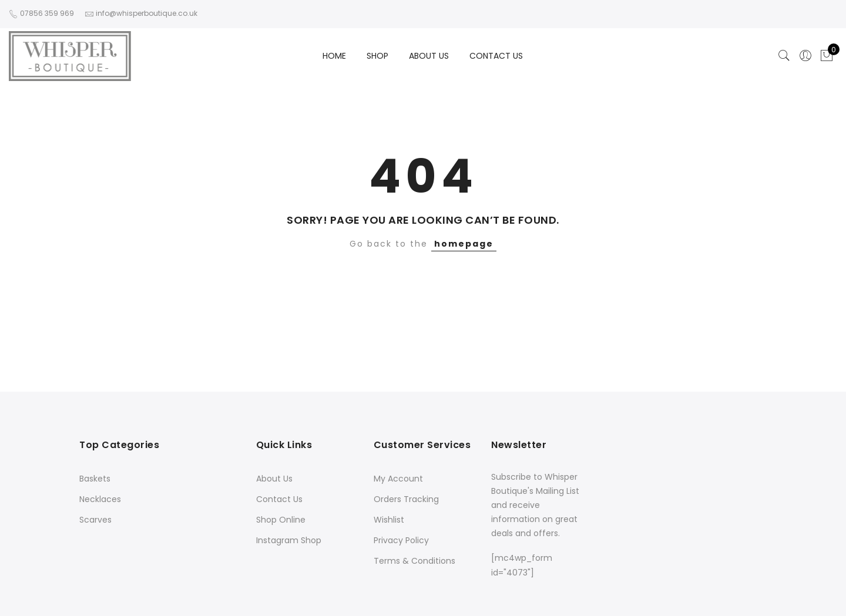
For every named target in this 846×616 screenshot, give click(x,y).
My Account (398, 479)
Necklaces (100, 499)
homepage (464, 244)
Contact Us (279, 499)
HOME (334, 56)
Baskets (95, 479)
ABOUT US (429, 56)
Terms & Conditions (414, 561)
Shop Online (281, 520)
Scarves (95, 520)
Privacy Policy (401, 540)
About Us (274, 479)
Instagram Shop (289, 540)
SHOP (377, 56)
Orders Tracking (406, 499)
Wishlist (389, 520)
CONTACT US (496, 56)
